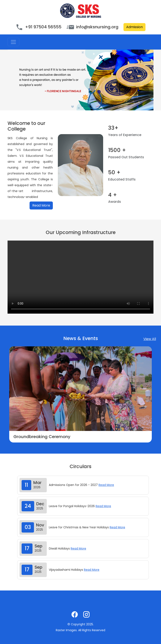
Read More (41, 205)
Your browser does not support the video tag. (80, 277)
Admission (134, 27)
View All (150, 339)
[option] (80, 394)
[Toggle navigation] (13, 42)
